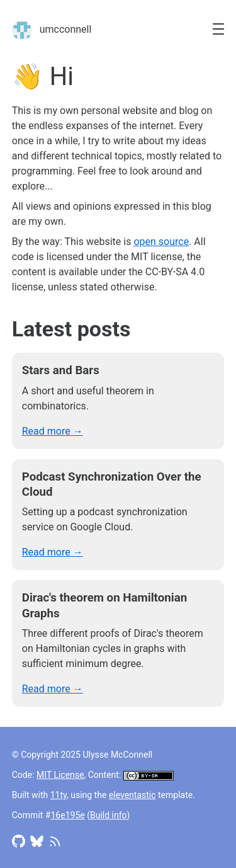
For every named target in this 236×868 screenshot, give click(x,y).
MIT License (60, 775)
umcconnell (52, 30)
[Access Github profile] (19, 840)
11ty (59, 795)
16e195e (67, 815)
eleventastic (132, 795)
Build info (109, 815)
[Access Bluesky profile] (37, 840)
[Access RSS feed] (55, 840)
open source (161, 242)
